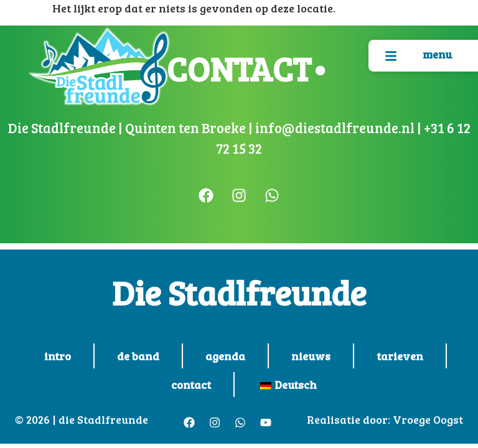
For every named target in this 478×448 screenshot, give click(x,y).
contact (191, 385)
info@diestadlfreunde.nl (334, 128)
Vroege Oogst (428, 419)
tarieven (400, 356)
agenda (225, 356)
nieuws (311, 356)
